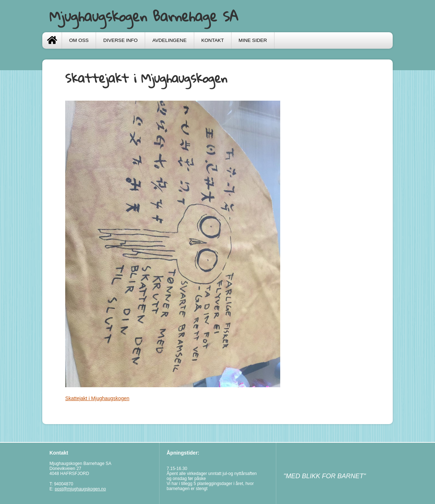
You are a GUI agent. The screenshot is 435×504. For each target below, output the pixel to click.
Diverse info (120, 40)
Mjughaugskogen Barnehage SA (144, 16)
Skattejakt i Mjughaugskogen (97, 398)
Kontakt (213, 40)
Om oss (79, 40)
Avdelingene (169, 40)
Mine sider (253, 40)
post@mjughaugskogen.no (80, 489)
